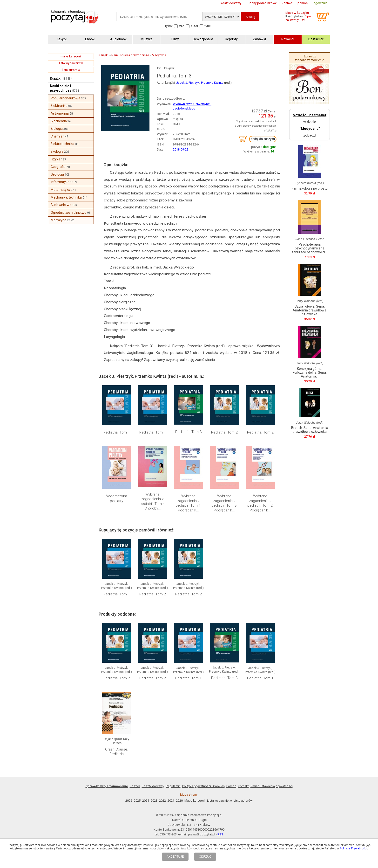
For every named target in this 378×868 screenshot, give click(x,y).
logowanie (320, 3)
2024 (146, 801)
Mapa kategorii (195, 801)
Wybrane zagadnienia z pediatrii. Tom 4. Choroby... (153, 501)
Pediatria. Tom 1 (117, 432)
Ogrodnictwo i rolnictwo (68, 213)
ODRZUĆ (205, 857)
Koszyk (135, 786)
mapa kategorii (71, 56)
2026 (129, 801)
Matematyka (60, 190)
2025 (137, 801)
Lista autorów (243, 801)
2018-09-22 (181, 149)
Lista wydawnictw (219, 801)
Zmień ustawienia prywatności (272, 786)
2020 (179, 801)
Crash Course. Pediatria (117, 752)
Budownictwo (61, 205)
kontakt (287, 3)
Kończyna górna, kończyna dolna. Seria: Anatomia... (310, 372)
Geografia (58, 167)
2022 (162, 801)
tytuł (208, 26)
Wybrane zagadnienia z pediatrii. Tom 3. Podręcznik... (224, 503)
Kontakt (243, 786)
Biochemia (59, 121)
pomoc (303, 3)
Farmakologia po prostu (310, 188)
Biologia (57, 129)
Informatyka (60, 182)
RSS (220, 834)
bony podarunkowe (263, 3)
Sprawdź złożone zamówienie (310, 58)
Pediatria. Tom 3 (188, 432)
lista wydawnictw (71, 63)
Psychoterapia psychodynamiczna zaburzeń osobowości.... (310, 248)
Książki (56, 78)
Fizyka (55, 159)
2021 (171, 801)
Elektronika (59, 106)
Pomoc (231, 786)
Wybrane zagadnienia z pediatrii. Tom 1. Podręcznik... (189, 503)
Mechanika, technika (66, 197)
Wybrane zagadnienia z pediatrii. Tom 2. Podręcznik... (260, 503)
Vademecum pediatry (117, 498)
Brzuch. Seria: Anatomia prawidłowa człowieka (310, 430)
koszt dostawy (231, 3)
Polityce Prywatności (353, 848)
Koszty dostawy (153, 786)
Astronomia (60, 113)
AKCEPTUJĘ (175, 857)
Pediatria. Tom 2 (224, 432)
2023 (154, 801)
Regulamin (173, 786)
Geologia (57, 174)
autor (195, 26)
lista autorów (71, 70)
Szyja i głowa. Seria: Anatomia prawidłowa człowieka (310, 310)
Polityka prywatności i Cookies (203, 786)
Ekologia (57, 152)
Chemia (57, 136)
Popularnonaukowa (65, 98)
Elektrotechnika (62, 144)
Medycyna (58, 220)
